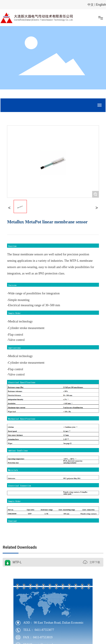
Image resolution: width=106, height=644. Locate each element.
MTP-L (17, 562)
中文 (91, 5)
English (101, 5)
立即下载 (95, 562)
